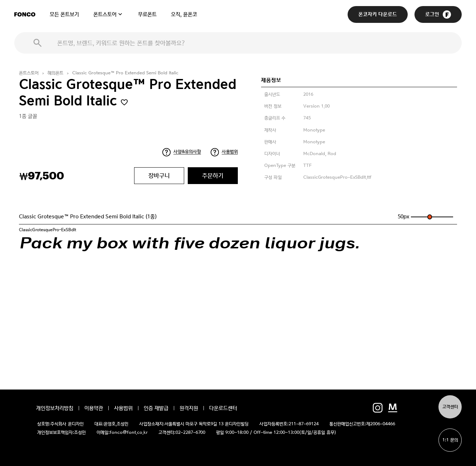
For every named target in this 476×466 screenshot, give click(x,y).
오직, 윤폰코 (184, 14)
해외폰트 (55, 73)
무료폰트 (147, 14)
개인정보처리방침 (55, 408)
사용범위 (230, 152)
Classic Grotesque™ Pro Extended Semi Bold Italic (125, 73)
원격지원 (189, 408)
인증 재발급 (156, 408)
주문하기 (213, 175)
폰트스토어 (105, 14)
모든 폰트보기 (64, 14)
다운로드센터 (223, 408)
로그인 (438, 14)
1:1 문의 (450, 440)
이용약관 (94, 408)
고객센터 (450, 407)
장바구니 (159, 175)
